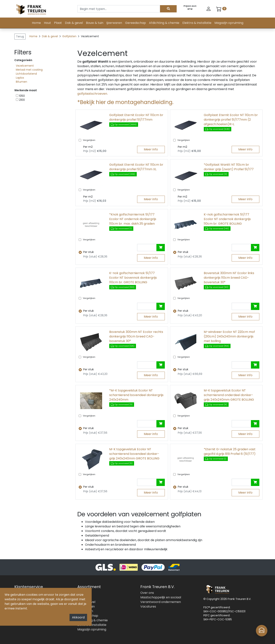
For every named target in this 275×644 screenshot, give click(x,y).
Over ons (147, 593)
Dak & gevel (74, 23)
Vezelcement (25, 66)
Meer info (151, 149)
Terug (20, 36)
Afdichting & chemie (164, 23)
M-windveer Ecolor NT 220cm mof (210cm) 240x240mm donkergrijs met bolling (229, 336)
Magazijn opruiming (229, 23)
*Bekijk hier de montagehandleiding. (125, 102)
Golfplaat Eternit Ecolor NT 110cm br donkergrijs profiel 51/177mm (136, 117)
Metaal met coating (29, 70)
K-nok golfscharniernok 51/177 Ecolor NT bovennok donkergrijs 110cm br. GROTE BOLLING (133, 278)
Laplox (20, 78)
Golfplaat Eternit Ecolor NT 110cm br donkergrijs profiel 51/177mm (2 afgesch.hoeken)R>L (231, 120)
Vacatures (148, 606)
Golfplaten (70, 36)
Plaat (58, 23)
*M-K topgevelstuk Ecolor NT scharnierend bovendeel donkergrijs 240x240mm (136, 395)
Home (36, 23)
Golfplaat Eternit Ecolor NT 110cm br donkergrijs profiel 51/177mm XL (136, 167)
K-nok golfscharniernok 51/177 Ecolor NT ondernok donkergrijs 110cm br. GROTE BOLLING (227, 219)
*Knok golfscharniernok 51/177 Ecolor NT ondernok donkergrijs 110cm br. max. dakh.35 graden (133, 219)
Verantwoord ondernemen (161, 602)
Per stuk (89, 252)
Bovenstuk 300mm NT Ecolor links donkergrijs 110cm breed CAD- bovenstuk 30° (229, 278)
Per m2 (88, 147)
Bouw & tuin (95, 23)
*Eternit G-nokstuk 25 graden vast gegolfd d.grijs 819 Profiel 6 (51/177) (230, 452)
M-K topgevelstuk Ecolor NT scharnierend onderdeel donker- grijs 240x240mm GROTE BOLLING (229, 395)
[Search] (119, 9)
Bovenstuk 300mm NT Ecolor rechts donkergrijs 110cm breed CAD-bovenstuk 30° (136, 336)
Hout (47, 23)
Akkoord (78, 617)
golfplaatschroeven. (93, 94)
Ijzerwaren (114, 23)
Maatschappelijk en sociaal (161, 597)
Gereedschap (135, 23)
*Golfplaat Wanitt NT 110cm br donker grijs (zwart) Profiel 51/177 (229, 167)
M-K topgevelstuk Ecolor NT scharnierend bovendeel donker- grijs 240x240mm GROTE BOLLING (134, 454)
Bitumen (21, 82)
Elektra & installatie (197, 23)
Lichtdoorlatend (26, 74)
